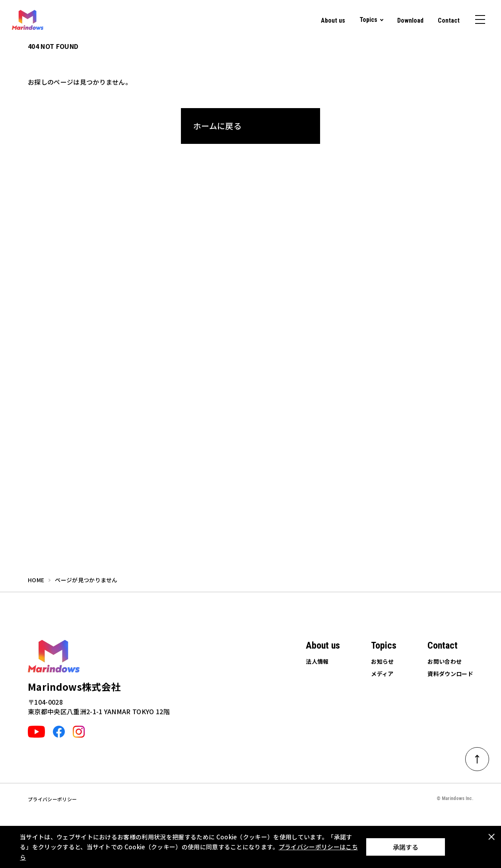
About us (333, 20)
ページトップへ (482, 756)
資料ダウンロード (450, 674)
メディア (382, 674)
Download (410, 20)
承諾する (406, 847)
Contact (449, 20)
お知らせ (382, 661)
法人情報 (317, 661)
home (36, 580)
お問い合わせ (445, 661)
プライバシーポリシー (52, 799)
